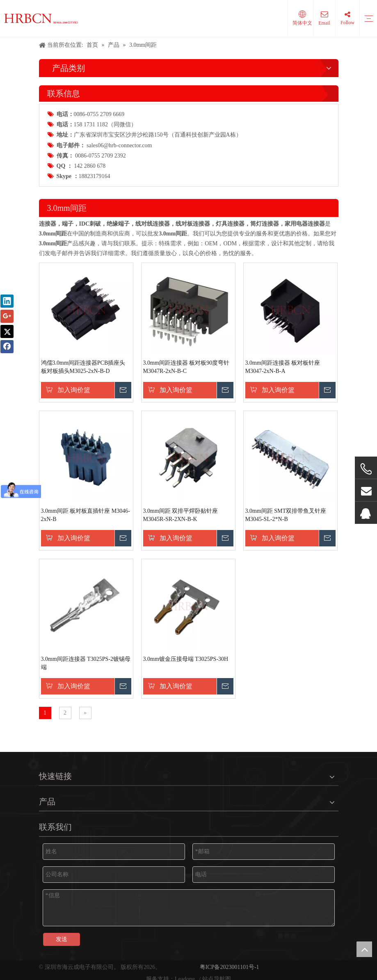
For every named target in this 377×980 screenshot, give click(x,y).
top (364, 949)
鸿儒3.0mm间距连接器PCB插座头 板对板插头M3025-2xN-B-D (83, 367)
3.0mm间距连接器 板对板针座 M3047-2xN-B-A (283, 367)
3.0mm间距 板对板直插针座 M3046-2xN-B (86, 515)
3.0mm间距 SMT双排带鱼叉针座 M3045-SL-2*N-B (286, 515)
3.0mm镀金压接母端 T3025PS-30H (186, 659)
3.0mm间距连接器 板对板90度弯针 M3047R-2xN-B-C (186, 367)
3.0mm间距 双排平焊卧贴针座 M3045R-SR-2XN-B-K (181, 515)
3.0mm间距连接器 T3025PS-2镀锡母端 (86, 663)
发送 (62, 939)
